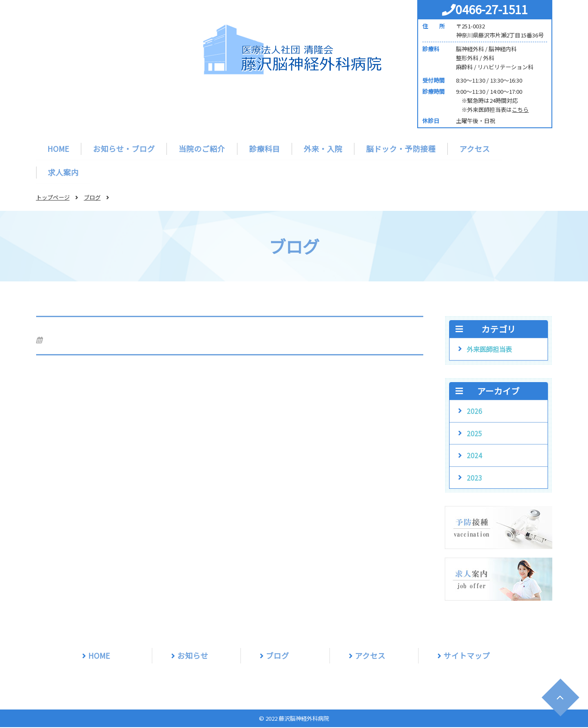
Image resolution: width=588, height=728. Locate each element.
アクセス (475, 149)
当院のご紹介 (202, 149)
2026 (474, 412)
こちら (520, 110)
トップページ (53, 198)
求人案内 (64, 173)
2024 (474, 456)
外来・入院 (323, 149)
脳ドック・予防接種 (401, 149)
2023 (474, 478)
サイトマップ (467, 656)
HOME (59, 149)
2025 (474, 434)
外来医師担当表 (489, 350)
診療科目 (265, 149)
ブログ (92, 198)
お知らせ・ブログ (124, 149)
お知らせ (193, 656)
